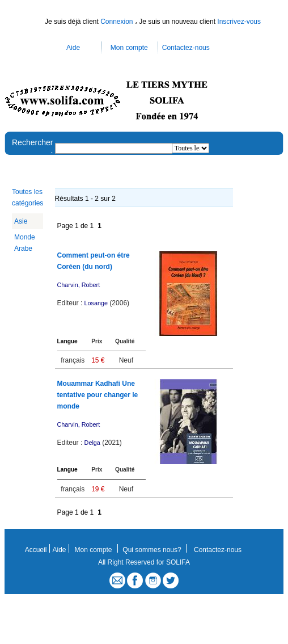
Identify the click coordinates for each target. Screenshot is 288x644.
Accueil (36, 550)
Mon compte (129, 48)
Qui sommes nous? (152, 550)
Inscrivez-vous (239, 22)
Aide (73, 48)
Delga (92, 443)
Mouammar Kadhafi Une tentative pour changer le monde (98, 395)
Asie (21, 221)
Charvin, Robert (79, 285)
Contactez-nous (186, 48)
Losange (96, 303)
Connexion (118, 22)
